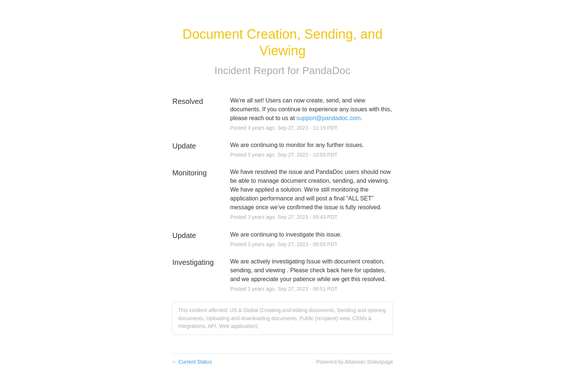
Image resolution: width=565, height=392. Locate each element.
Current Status (192, 362)
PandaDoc (327, 71)
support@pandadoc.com (329, 118)
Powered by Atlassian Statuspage (355, 362)
